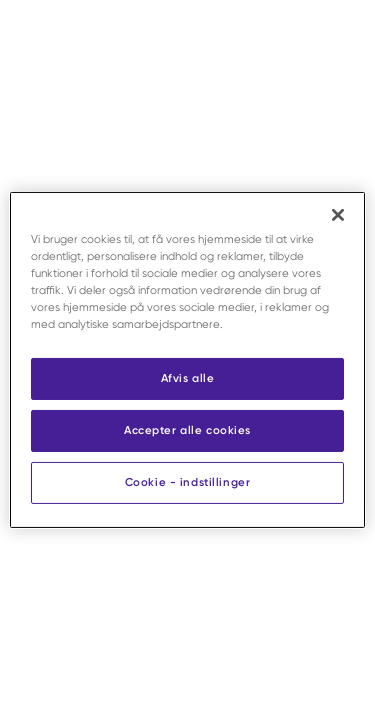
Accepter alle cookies (187, 430)
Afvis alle (188, 378)
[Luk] (338, 215)
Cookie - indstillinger (188, 482)
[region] (187, 360)
